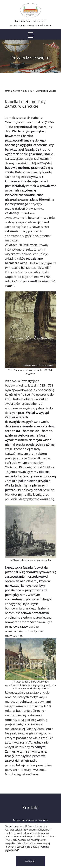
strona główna (13, 91)
